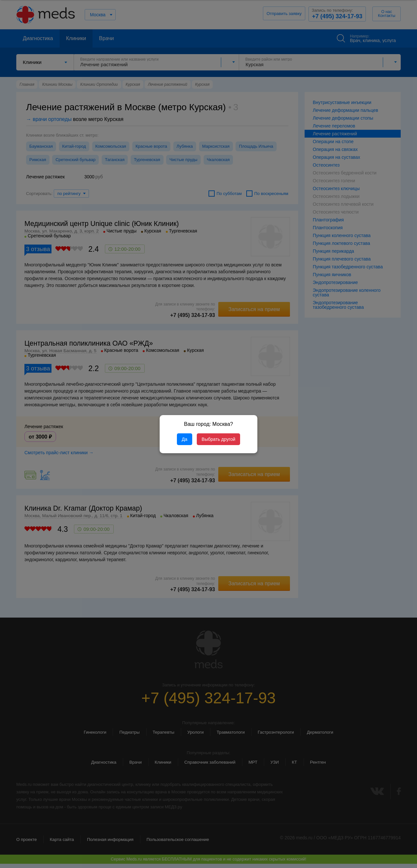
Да (185, 439)
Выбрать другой (218, 439)
